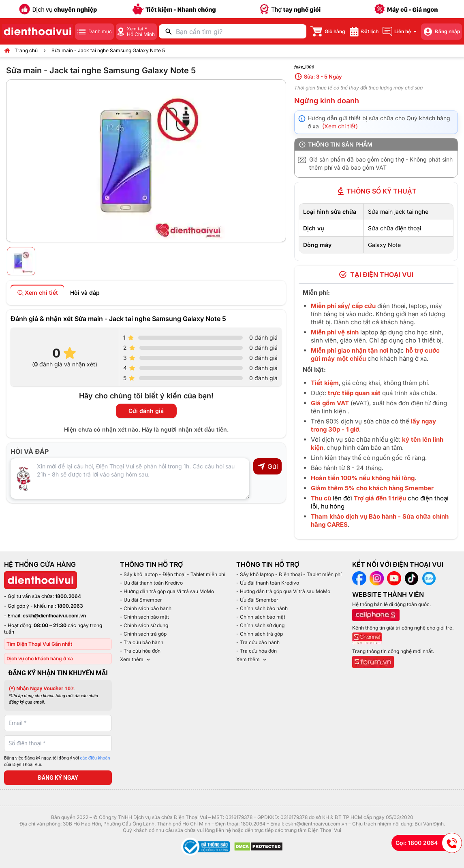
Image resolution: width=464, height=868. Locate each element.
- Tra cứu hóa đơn (140, 651)
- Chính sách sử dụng (144, 625)
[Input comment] (130, 479)
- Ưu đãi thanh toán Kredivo (151, 583)
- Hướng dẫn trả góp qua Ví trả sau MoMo (167, 591)
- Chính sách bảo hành (146, 608)
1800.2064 (68, 596)
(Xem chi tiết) (340, 126)
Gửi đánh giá (146, 411)
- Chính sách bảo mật (144, 617)
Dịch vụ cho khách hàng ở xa (40, 658)
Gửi (268, 466)
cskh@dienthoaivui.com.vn (54, 616)
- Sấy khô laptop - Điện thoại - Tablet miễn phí (173, 574)
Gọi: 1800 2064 (429, 843)
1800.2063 (70, 606)
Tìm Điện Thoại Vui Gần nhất (39, 644)
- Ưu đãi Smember (141, 600)
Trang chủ (26, 50)
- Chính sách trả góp (143, 634)
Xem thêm (136, 660)
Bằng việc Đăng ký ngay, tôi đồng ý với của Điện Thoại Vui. (57, 762)
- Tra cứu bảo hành (142, 642)
